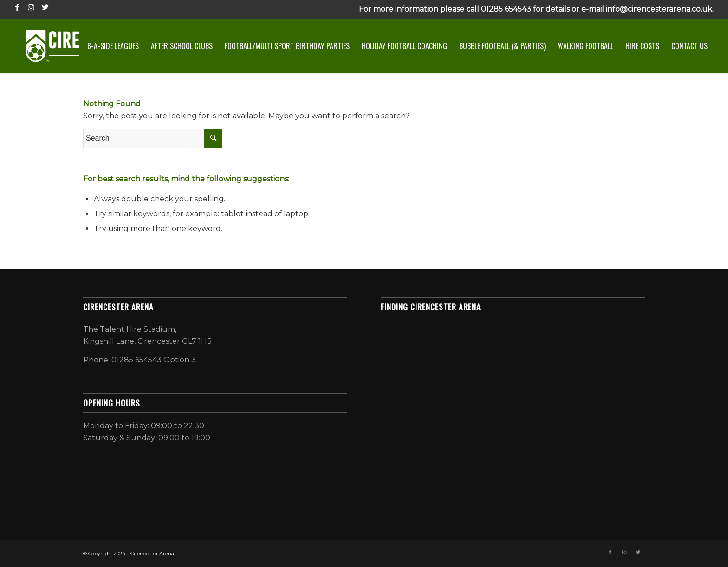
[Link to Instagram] (31, 7)
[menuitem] (113, 46)
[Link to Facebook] (17, 7)
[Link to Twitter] (45, 7)
